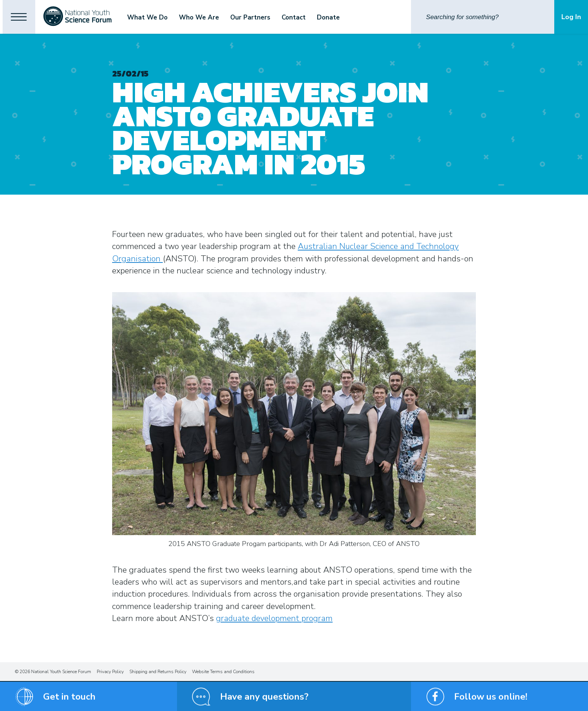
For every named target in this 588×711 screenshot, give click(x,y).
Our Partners (260, 17)
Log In (571, 17)
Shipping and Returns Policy (158, 672)
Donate (338, 17)
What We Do (157, 17)
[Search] (483, 17)
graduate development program (274, 618)
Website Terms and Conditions (223, 672)
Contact (303, 17)
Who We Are (209, 17)
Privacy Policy (110, 672)
